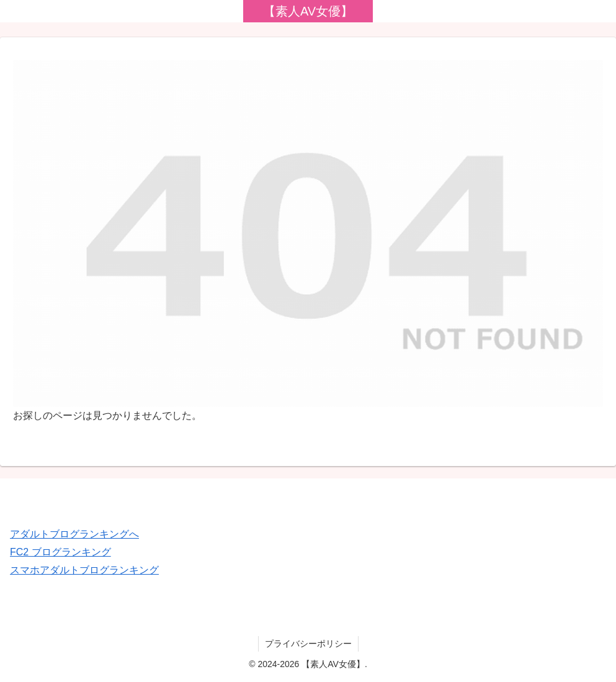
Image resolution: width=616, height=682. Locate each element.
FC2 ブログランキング (60, 552)
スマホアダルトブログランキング (84, 570)
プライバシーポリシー (308, 644)
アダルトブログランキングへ (74, 534)
